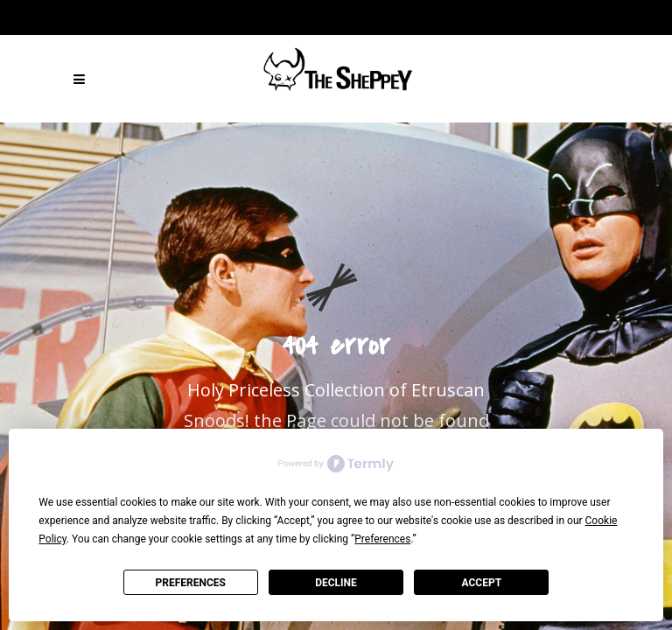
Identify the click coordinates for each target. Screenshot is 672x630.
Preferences (190, 583)
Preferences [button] (382, 539)
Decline (336, 583)
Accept (482, 583)
